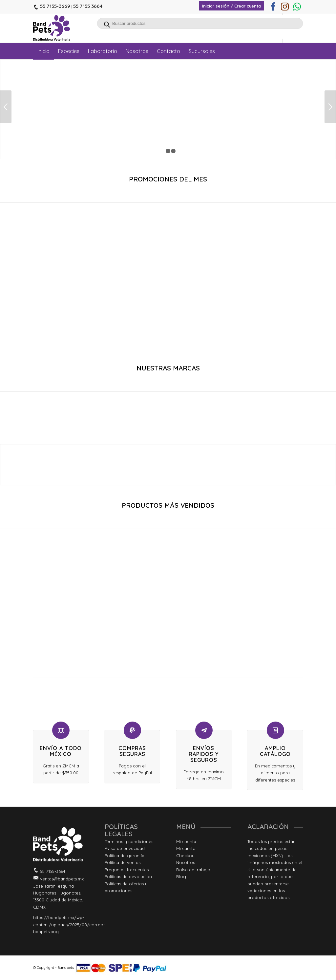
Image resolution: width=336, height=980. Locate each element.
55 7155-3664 (52, 871)
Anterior (6, 107)
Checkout (186, 856)
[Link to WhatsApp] (297, 7)
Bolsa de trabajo (193, 870)
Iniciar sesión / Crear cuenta (231, 6)
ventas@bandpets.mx (61, 879)
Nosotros (186, 862)
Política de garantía (125, 856)
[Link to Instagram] (285, 7)
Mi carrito (186, 848)
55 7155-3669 (54, 6)
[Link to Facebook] (273, 7)
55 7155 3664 (88, 6)
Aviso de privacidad (125, 848)
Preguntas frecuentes (127, 870)
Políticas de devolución (128, 876)
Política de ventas (123, 862)
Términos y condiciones (129, 841)
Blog (181, 876)
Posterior (330, 107)
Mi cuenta (186, 841)
